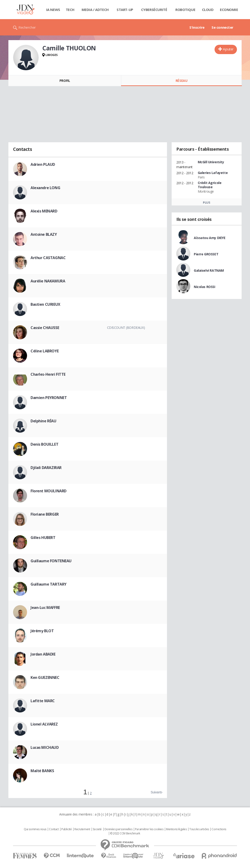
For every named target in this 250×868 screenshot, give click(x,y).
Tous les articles (199, 829)
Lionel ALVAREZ (44, 724)
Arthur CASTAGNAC (48, 258)
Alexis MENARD (44, 211)
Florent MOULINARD (49, 491)
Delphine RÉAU (43, 421)
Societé (97, 829)
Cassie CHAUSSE (45, 328)
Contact (54, 829)
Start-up (125, 10)
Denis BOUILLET (44, 444)
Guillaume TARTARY (49, 584)
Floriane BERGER (45, 514)
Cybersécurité (154, 10)
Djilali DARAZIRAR (46, 468)
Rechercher (27, 27)
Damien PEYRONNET (49, 398)
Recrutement (82, 829)
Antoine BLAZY (44, 234)
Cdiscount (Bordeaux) (126, 328)
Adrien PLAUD (43, 164)
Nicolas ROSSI (205, 287)
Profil (65, 81)
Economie (229, 10)
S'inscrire (197, 27)
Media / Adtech (95, 10)
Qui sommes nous (35, 829)
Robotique (185, 10)
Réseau (181, 81)
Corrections (219, 829)
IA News (53, 10)
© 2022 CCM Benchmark (125, 833)
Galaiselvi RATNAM (209, 270)
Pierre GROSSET (206, 254)
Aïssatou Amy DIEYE (210, 238)
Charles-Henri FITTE (48, 374)
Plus (207, 202)
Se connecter (222, 27)
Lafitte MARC (43, 701)
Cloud (208, 10)
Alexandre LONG (45, 188)
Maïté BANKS (42, 771)
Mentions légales (176, 829)
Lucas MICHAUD (45, 747)
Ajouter (228, 49)
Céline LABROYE (45, 351)
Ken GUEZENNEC (45, 677)
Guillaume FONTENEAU (51, 561)
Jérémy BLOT (42, 631)
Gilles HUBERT (43, 538)
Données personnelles (118, 829)
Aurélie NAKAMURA (48, 281)
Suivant (156, 792)
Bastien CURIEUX (45, 304)
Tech (70, 10)
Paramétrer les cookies (149, 829)
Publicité (66, 829)
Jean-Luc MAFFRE (45, 608)
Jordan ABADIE (43, 654)
